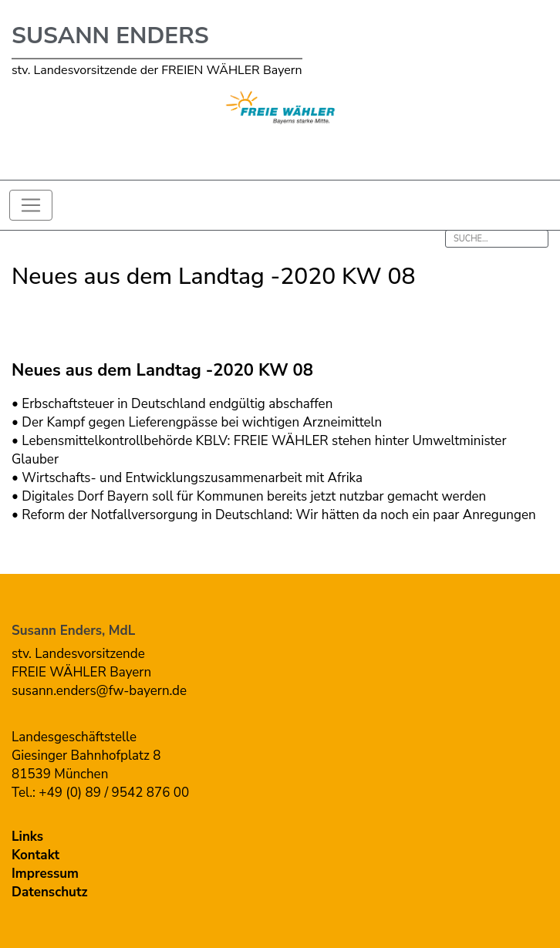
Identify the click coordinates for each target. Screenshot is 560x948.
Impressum (45, 874)
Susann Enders (110, 36)
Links (27, 837)
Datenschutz (50, 892)
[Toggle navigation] (31, 205)
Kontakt (35, 855)
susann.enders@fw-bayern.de (99, 691)
